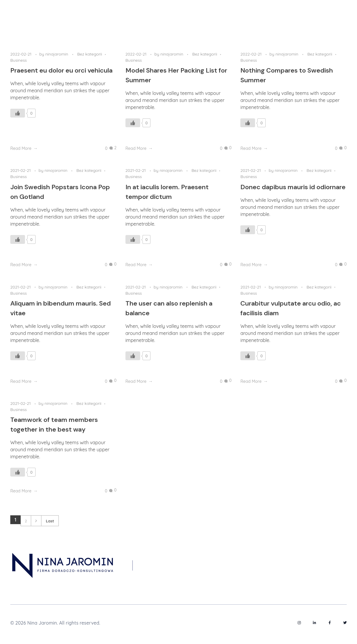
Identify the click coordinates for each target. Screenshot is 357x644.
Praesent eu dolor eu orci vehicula (61, 70)
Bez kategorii (90, 54)
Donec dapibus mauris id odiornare (293, 187)
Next (36, 521)
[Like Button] (18, 113)
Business (19, 60)
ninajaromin (57, 54)
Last (50, 521)
